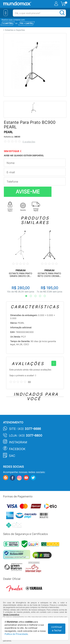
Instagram (18, 442)
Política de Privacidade (16, 634)
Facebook (17, 449)
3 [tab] (34, 296)
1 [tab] (25, 296)
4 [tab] (39, 296)
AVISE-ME (28, 192)
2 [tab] (29, 296)
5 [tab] (43, 296)
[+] (54, 363)
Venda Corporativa (11, 615)
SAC (12, 456)
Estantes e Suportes (15, 30)
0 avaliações (29, 142)
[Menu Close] (6, 13)
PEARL (8, 132)
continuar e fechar (57, 629)
